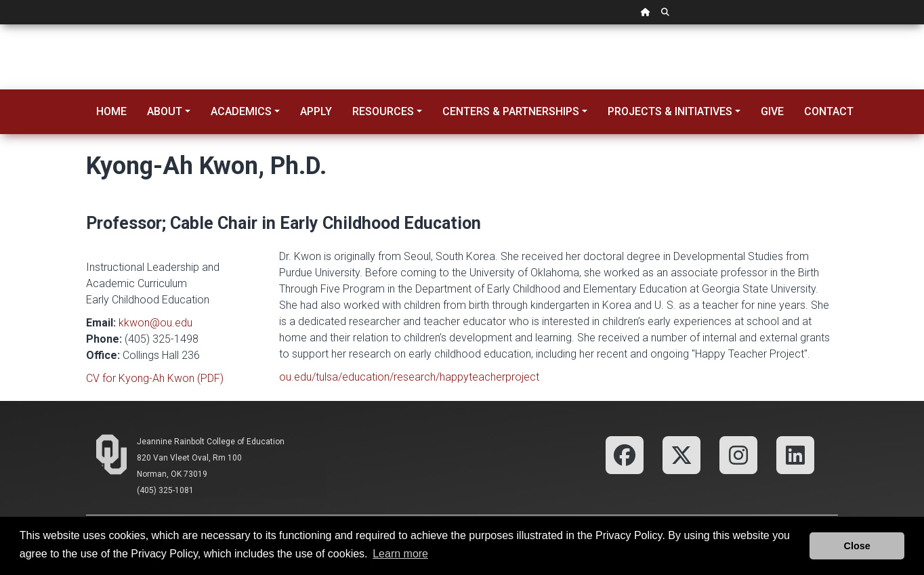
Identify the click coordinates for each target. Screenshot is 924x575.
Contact (829, 111)
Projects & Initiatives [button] (670, 111)
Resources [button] (383, 111)
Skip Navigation (0, 25)
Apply (316, 111)
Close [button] (857, 546)
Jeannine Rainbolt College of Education (211, 442)
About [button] (165, 111)
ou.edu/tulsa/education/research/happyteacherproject (409, 377)
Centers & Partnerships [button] (511, 111)
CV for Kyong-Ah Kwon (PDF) (155, 378)
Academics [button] (241, 111)
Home (111, 111)
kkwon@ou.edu (155, 323)
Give (772, 111)
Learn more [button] (400, 554)
